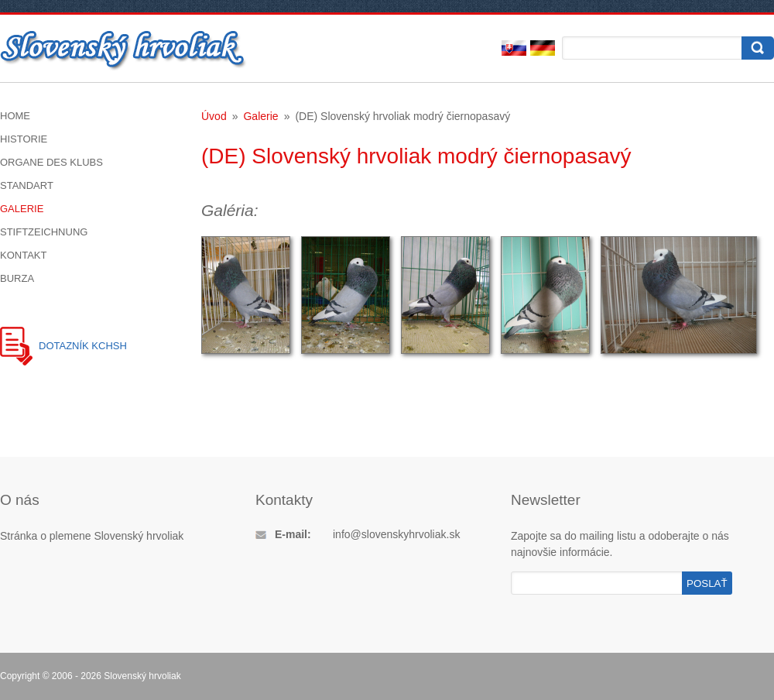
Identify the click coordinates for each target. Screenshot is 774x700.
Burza (17, 278)
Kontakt (23, 255)
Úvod (214, 116)
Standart (27, 185)
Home (15, 116)
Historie (24, 139)
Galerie (22, 209)
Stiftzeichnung (44, 232)
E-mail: (293, 534)
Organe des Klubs (51, 162)
